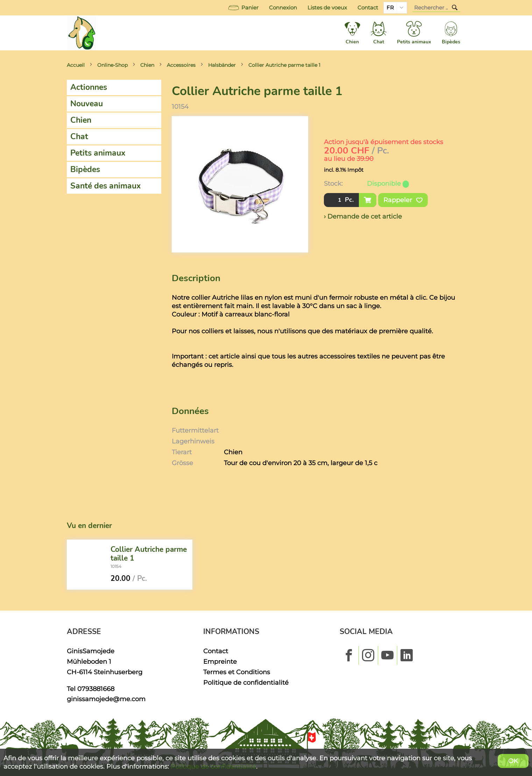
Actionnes (89, 87)
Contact (368, 8)
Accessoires (181, 65)
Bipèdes (85, 169)
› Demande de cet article (363, 216)
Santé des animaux (106, 186)
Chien (147, 65)
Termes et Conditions (237, 672)
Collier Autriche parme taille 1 (284, 65)
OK (513, 761)
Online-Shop (112, 65)
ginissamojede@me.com (106, 699)
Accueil (76, 65)
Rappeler (403, 200)
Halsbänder (222, 65)
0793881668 (96, 689)
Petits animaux (98, 153)
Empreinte (220, 661)
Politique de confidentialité (246, 682)
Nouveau (87, 104)
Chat (79, 137)
